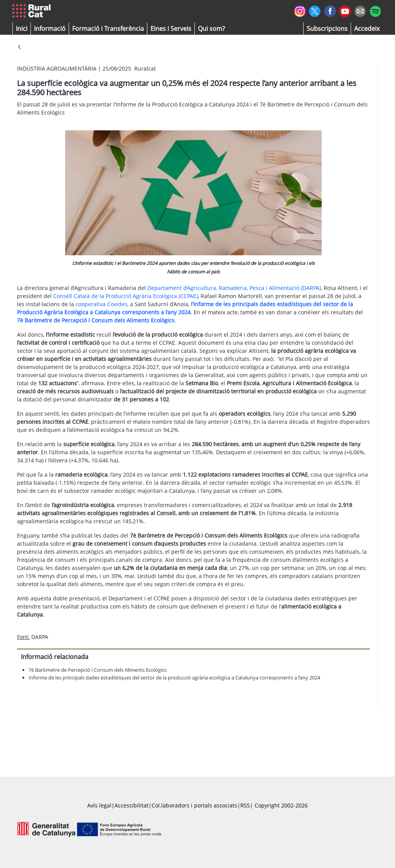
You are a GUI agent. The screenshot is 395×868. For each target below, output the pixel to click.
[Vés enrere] (19, 48)
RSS (245, 805)
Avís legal (99, 805)
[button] (22, 29)
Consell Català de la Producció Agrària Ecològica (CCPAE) (126, 296)
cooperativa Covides (101, 304)
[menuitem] (108, 29)
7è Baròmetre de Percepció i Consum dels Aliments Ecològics (96, 320)
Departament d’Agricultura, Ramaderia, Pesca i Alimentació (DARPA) (234, 288)
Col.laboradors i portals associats (194, 805)
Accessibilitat (132, 805)
